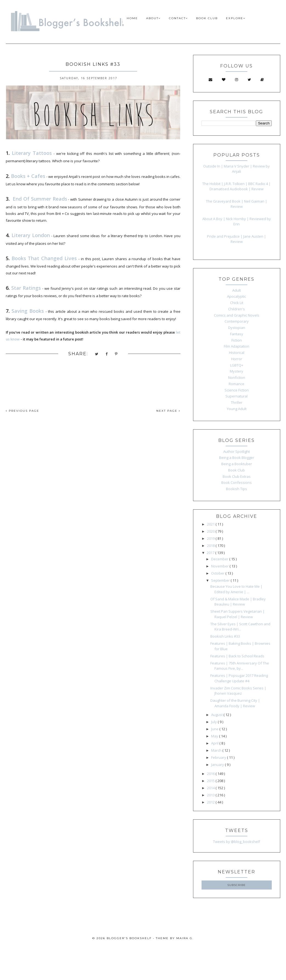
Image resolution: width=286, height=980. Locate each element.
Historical (237, 353)
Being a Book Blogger (237, 458)
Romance (237, 384)
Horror (237, 359)
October (218, 573)
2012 (211, 802)
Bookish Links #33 (225, 636)
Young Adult (237, 409)
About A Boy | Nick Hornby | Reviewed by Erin (237, 221)
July (214, 722)
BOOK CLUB (207, 18)
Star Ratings (26, 288)
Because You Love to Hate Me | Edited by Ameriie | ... (236, 589)
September (221, 580)
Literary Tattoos (32, 153)
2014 (211, 788)
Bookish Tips (237, 489)
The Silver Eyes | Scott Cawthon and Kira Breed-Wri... (240, 627)
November (220, 566)
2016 (211, 774)
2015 (211, 781)
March (217, 750)
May (215, 736)
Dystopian (237, 328)
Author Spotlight (237, 451)
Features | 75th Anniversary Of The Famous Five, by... (240, 666)
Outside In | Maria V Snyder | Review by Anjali (237, 169)
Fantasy (237, 334)
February (219, 757)
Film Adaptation (237, 346)
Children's (237, 309)
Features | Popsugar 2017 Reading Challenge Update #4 (239, 678)
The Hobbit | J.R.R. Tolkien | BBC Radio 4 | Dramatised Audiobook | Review (237, 186)
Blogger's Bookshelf (129, 938)
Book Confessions (237, 482)
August (217, 715)
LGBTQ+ (237, 365)
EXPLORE (236, 18)
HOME (132, 18)
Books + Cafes (28, 176)
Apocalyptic (237, 296)
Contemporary (237, 321)
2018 (211, 546)
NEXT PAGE (168, 411)
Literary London (31, 235)
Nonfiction (237, 377)
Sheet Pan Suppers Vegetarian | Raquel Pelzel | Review (237, 614)
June (215, 729)
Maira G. (185, 938)
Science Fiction (237, 390)
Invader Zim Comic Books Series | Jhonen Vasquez (238, 691)
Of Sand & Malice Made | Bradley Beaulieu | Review (238, 602)
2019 (211, 538)
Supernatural (237, 396)
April (215, 743)
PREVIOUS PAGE (22, 411)
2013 (211, 795)
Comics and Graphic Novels (237, 315)
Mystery (237, 371)
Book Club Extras (237, 476)
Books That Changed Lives (44, 258)
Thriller (237, 402)
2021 (211, 524)
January (218, 765)
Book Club (237, 470)
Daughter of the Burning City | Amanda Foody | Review (235, 703)
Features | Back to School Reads (237, 656)
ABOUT (153, 18)
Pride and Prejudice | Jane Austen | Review (237, 239)
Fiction (237, 340)
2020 (211, 531)
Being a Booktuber (237, 464)
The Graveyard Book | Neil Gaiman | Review (237, 204)
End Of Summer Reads (40, 199)
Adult (237, 290)
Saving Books (28, 311)
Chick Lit (237, 303)
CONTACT (178, 18)
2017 (211, 553)
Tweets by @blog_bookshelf (237, 842)
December (220, 559)
